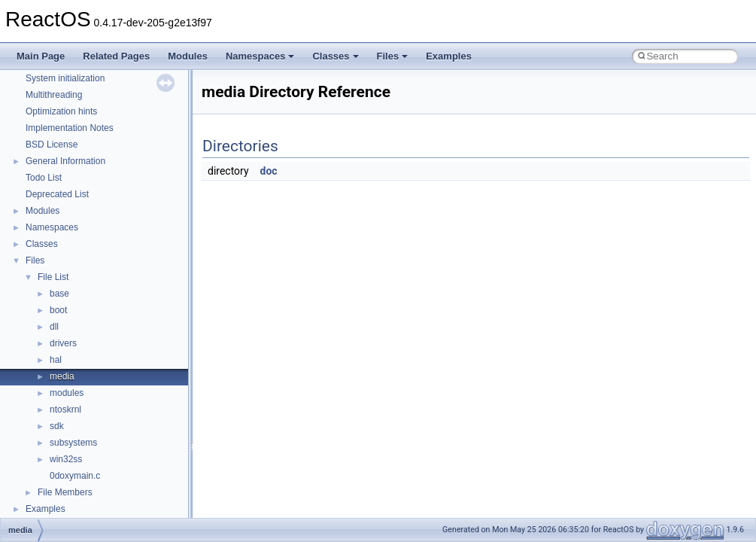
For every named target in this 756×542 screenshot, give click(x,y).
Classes (335, 56)
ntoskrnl (65, 410)
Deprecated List (57, 194)
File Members (65, 492)
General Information (65, 161)
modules (67, 393)
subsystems (73, 443)
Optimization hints (61, 111)
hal (56, 360)
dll (54, 327)
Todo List (44, 178)
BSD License (52, 145)
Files (393, 56)
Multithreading (54, 95)
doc (269, 171)
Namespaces (260, 56)
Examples (449, 56)
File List (53, 277)
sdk (57, 426)
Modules (188, 56)
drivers (63, 343)
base (59, 294)
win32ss (66, 459)
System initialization (65, 78)
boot (58, 310)
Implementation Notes (70, 128)
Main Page (41, 56)
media (62, 376)
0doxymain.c (75, 476)
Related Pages (116, 56)
